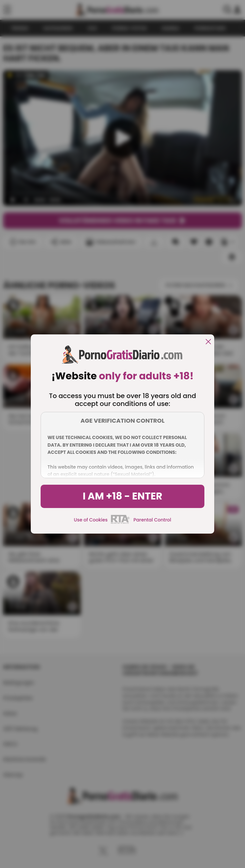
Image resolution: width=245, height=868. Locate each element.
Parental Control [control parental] (152, 520)
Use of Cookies (91, 520)
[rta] (120, 523)
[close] (208, 342)
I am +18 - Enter (122, 496)
